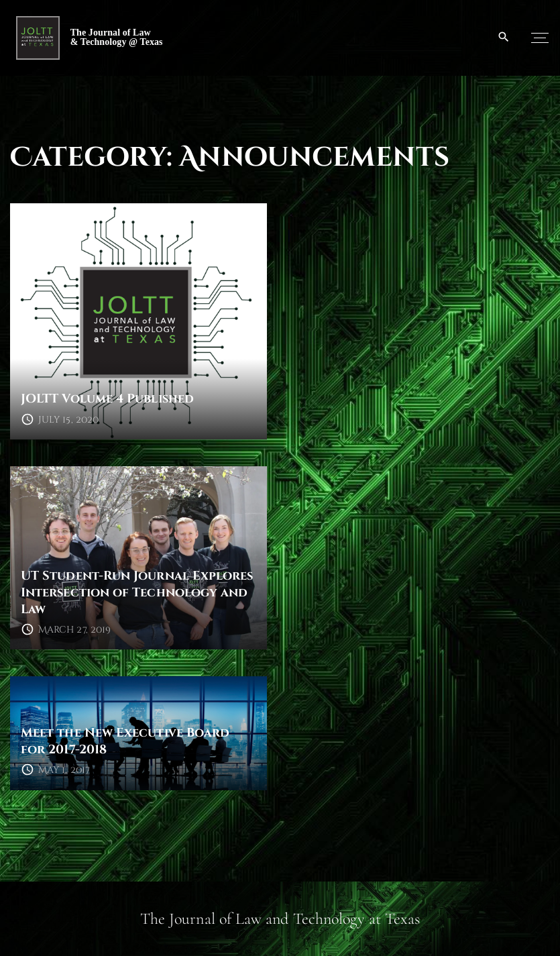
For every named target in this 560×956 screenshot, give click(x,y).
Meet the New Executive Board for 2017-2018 (125, 741)
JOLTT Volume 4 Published (107, 399)
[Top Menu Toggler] (540, 38)
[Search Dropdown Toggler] (504, 38)
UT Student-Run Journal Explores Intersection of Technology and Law (137, 592)
